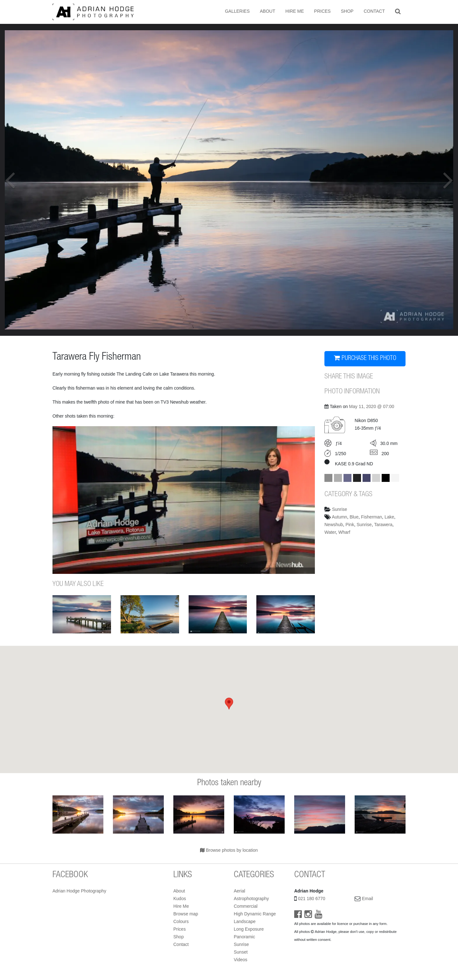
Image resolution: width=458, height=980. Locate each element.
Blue (354, 517)
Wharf (344, 532)
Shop (347, 11)
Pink (350, 525)
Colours (181, 921)
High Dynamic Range (255, 914)
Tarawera (383, 525)
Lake (389, 517)
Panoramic (244, 937)
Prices (323, 11)
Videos (241, 960)
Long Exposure (249, 929)
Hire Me (295, 11)
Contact (374, 11)
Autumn (339, 517)
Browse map (186, 914)
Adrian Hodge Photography (79, 891)
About (267, 11)
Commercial (246, 906)
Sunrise (340, 509)
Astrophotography (251, 899)
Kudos (180, 899)
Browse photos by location (229, 850)
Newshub (334, 525)
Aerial (239, 891)
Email (368, 899)
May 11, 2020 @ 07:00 (371, 406)
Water (330, 532)
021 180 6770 (312, 899)
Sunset (241, 952)
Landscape (245, 921)
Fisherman (371, 517)
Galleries (237, 11)
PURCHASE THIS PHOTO (365, 358)
